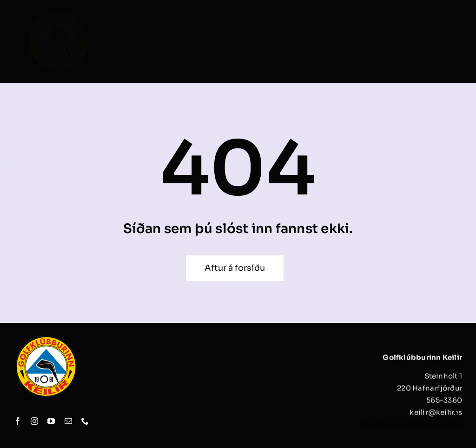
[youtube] (51, 422)
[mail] (68, 422)
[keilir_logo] (58, 13)
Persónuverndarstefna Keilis (411, 427)
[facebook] (18, 422)
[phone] (85, 422)
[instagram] (34, 422)
